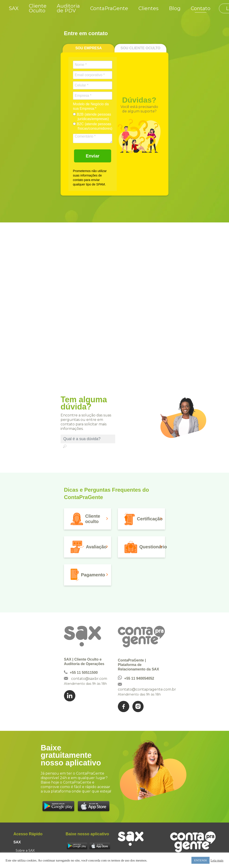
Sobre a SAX (25, 851)
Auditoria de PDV (68, 8)
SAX (14, 8)
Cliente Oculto (38, 8)
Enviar (92, 156)
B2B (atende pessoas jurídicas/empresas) (92, 117)
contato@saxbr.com (89, 679)
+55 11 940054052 (139, 678)
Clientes (148, 8)
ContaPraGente (109, 8)
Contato (201, 8)
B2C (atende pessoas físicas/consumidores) (93, 126)
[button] (88, 519)
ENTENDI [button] (200, 860)
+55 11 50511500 (84, 673)
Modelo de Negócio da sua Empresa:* (91, 106)
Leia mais (217, 860)
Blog (175, 8)
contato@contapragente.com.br (147, 689)
